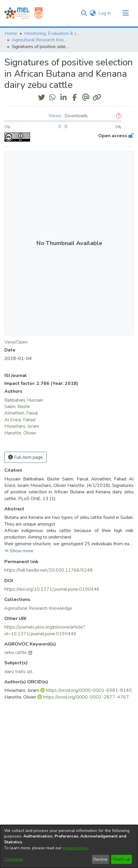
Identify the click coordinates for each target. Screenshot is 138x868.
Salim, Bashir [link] (17, 407)
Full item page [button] (26, 457)
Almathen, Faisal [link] (21, 413)
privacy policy (75, 848)
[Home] (17, 13)
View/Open (16, 342)
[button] (84, 13)
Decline (100, 859)
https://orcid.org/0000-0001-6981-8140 (89, 690)
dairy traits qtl (18, 672)
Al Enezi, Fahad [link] (20, 420)
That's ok (121, 859)
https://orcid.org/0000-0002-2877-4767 (86, 697)
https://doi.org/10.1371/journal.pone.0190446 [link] (52, 589)
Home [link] (11, 33)
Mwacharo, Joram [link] (22, 426)
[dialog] (69, 846)
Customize (14, 859)
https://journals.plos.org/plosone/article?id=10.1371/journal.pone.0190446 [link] (45, 630)
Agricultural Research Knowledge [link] (41, 40)
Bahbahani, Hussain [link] (24, 400)
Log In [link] (105, 13)
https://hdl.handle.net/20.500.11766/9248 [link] (49, 570)
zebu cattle (16, 653)
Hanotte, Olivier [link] (20, 433)
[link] (38, 608)
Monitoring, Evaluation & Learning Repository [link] (53, 33)
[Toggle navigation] (125, 13)
